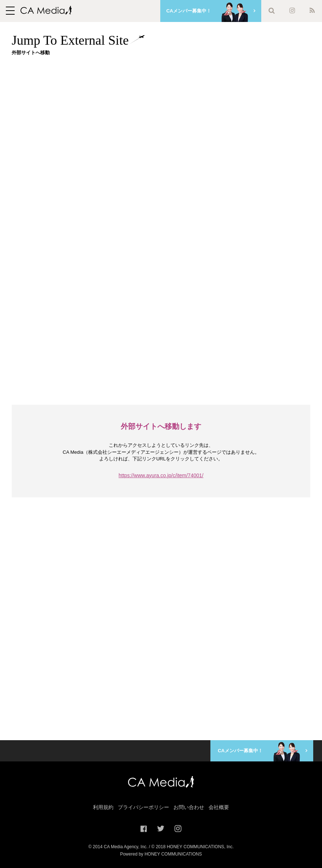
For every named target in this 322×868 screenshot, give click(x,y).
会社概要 (219, 807)
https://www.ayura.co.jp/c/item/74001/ (161, 475)
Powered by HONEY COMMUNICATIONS (161, 854)
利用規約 (103, 807)
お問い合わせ (189, 807)
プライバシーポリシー (143, 807)
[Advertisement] (167, 112)
